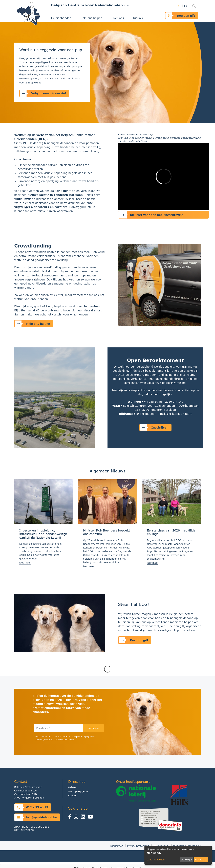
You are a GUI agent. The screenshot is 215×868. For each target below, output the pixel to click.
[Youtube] (91, 817)
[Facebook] (71, 817)
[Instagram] (77, 817)
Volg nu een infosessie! (43, 93)
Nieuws (138, 18)
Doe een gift (180, 16)
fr (186, 6)
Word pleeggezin (78, 791)
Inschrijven (154, 428)
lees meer (25, 563)
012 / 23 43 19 (31, 807)
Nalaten (73, 787)
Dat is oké (201, 860)
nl (179, 6)
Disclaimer (116, 846)
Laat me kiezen (156, 860)
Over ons (118, 18)
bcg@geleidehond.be (36, 817)
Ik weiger (187, 860)
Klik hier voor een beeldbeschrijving (151, 215)
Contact (73, 795)
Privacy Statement (138, 846)
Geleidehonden (62, 18)
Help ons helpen (92, 18)
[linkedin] (84, 817)
